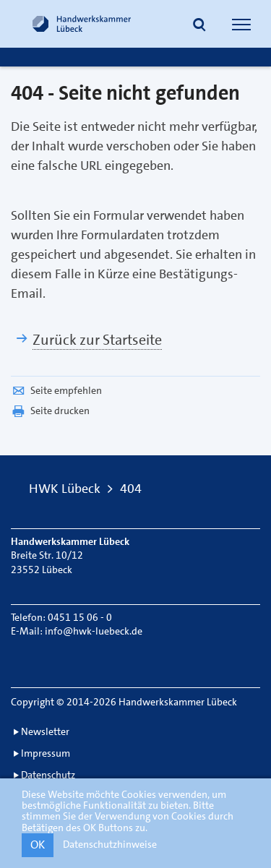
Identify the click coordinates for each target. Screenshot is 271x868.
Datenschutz (48, 775)
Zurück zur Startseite (97, 340)
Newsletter (45, 731)
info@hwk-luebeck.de (94, 631)
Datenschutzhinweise (110, 844)
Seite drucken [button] (50, 411)
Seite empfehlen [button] (56, 390)
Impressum (46, 753)
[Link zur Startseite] (82, 24)
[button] (199, 26)
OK (38, 845)
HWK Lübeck (65, 489)
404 (131, 489)
